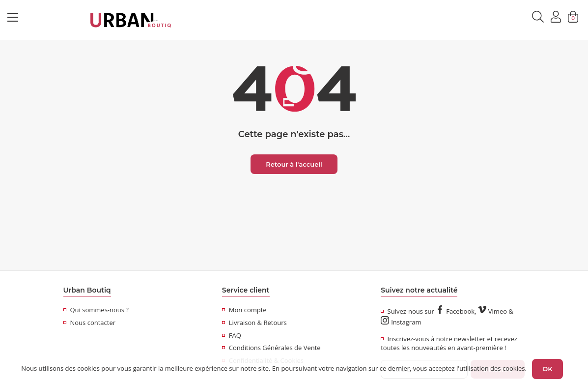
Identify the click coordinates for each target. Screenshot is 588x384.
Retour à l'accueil (294, 164)
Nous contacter (90, 323)
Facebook (455, 311)
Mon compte (244, 310)
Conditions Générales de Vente (271, 348)
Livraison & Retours (254, 323)
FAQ (232, 335)
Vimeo (492, 311)
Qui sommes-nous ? (96, 310)
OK (547, 369)
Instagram (401, 322)
